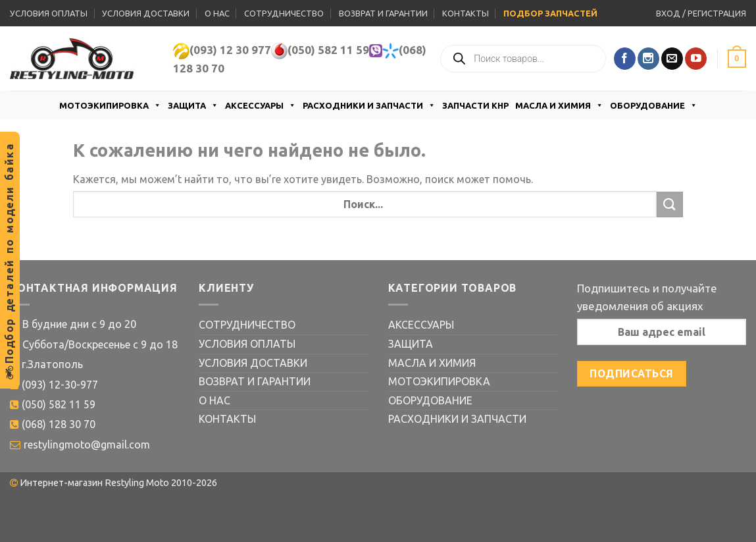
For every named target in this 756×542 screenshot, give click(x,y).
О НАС (217, 13)
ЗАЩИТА (193, 105)
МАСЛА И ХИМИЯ (559, 105)
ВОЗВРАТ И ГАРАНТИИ (383, 13)
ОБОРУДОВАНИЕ (654, 105)
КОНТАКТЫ (466, 13)
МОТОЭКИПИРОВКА (110, 105)
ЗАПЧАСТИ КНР (475, 105)
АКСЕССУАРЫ (261, 105)
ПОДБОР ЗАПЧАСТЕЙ (550, 13)
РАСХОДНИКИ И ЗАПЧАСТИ (369, 105)
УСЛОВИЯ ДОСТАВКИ (146, 13)
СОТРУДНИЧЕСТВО (284, 13)
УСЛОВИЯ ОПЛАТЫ (49, 13)
